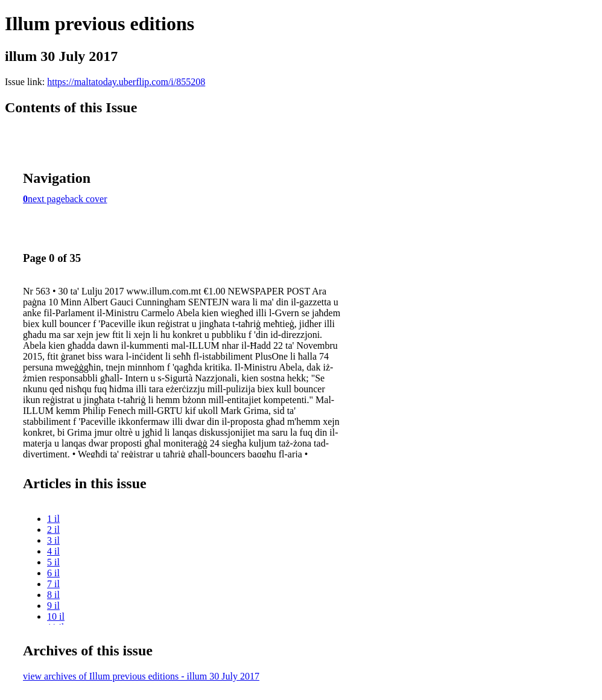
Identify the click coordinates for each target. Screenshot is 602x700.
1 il (53, 519)
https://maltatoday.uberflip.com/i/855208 (126, 82)
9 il (53, 606)
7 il (53, 584)
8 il (53, 595)
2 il (53, 530)
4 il (53, 551)
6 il (53, 573)
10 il (56, 616)
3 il (53, 540)
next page (46, 199)
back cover (86, 199)
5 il (53, 562)
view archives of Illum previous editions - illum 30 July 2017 (141, 676)
